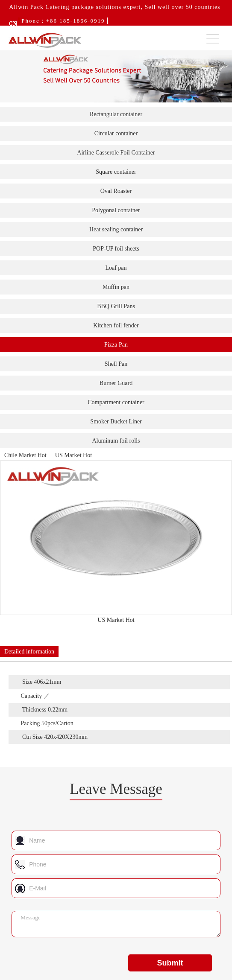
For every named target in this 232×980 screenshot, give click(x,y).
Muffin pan (116, 287)
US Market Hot (73, 455)
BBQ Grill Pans (116, 306)
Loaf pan (116, 268)
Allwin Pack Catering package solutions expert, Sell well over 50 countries (115, 7)
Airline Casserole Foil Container (116, 153)
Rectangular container (116, 114)
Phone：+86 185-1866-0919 (63, 21)
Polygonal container (116, 210)
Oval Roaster (116, 191)
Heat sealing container (116, 229)
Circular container (116, 133)
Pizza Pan (116, 345)
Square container (116, 172)
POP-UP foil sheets (116, 249)
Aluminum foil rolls (116, 441)
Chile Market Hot (25, 455)
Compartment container (116, 402)
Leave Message (116, 789)
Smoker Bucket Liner (116, 421)
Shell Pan (116, 364)
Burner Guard (116, 383)
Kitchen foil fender (116, 325)
